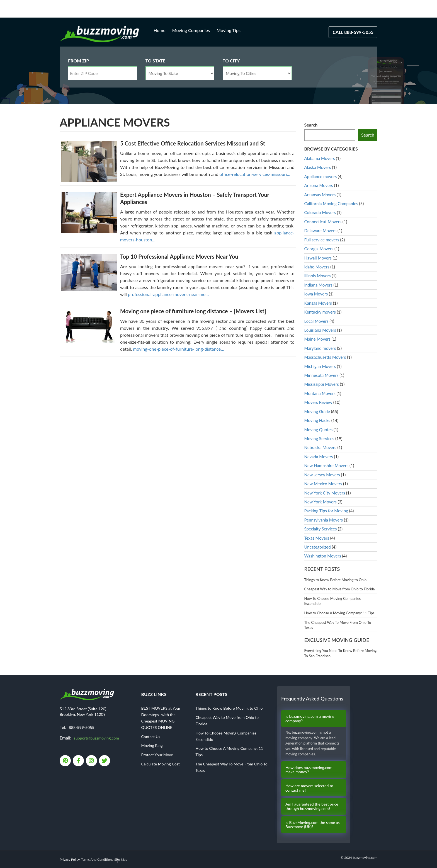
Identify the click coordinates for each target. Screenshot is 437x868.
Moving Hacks (317, 420)
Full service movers (322, 240)
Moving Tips (229, 30)
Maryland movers (320, 348)
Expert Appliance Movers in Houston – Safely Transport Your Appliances (195, 198)
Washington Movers (323, 556)
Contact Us (151, 737)
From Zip (78, 61)
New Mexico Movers (323, 484)
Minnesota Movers (321, 375)
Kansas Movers (318, 303)
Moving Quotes (319, 430)
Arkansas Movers (320, 195)
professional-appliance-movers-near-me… (168, 294)
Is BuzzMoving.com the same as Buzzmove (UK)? (313, 825)
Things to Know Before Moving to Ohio (336, 580)
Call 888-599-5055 (353, 32)
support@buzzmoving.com (96, 738)
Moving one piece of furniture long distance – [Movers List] (193, 311)
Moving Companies (191, 30)
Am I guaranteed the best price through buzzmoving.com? (312, 806)
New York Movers (321, 502)
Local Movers (316, 321)
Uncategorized (318, 547)
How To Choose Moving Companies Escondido (333, 601)
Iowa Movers (316, 294)
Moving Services (319, 438)
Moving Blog (152, 745)
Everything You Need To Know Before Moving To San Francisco (341, 653)
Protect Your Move (157, 755)
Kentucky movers (320, 312)
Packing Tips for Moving (326, 511)
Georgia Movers (319, 249)
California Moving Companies (331, 203)
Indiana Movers (318, 285)
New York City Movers (325, 493)
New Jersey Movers (322, 475)
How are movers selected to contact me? (309, 788)
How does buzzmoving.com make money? (309, 770)
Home (160, 30)
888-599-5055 (82, 727)
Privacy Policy (70, 859)
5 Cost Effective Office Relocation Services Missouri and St (193, 143)
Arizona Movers (319, 185)
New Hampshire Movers (326, 465)
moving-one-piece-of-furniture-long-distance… (179, 349)
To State (156, 61)
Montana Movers (320, 393)
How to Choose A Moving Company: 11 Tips (339, 613)
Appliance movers (321, 176)
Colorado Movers (320, 212)
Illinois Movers (318, 276)
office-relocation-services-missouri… (255, 174)
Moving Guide (317, 411)
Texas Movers (317, 538)
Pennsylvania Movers (324, 520)
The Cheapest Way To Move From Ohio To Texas (338, 625)
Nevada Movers (319, 457)
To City (231, 61)
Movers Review (318, 402)
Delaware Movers (321, 231)
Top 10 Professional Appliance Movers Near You (179, 256)
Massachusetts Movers (325, 357)
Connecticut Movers (323, 222)
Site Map (121, 859)
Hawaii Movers (318, 258)
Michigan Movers (320, 366)
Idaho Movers (317, 267)
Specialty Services (321, 529)
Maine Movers (317, 339)
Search (311, 125)
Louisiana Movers (320, 330)
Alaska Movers (318, 167)
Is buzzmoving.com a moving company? (310, 718)
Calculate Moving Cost (161, 764)
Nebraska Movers (320, 447)
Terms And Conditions (97, 859)
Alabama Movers (320, 158)
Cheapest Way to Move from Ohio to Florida (340, 589)
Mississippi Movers (322, 384)
